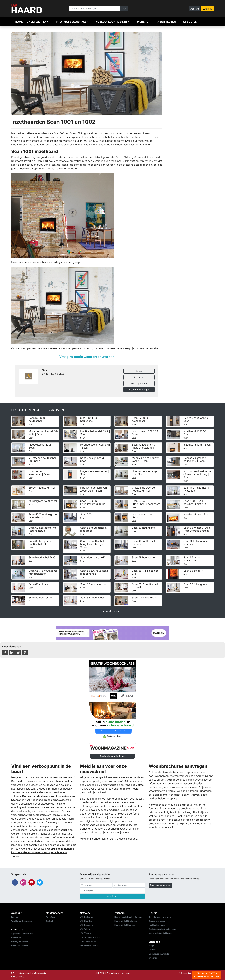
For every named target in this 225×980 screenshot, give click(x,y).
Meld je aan (112, 896)
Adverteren (51, 917)
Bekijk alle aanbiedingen (112, 756)
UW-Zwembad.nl (88, 941)
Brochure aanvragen (139, 390)
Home (19, 22)
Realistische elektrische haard (162, 929)
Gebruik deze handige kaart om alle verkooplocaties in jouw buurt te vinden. (43, 852)
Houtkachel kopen (157, 925)
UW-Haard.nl (86, 921)
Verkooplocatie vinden (113, 22)
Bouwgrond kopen (157, 921)
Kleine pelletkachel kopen (160, 933)
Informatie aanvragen (72, 22)
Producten (139, 377)
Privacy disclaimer (20, 942)
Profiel (139, 371)
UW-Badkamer (87, 917)
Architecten (167, 22)
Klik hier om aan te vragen (207, 975)
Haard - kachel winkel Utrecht (128, 917)
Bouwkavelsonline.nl (89, 945)
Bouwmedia (40, 973)
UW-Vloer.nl (86, 933)
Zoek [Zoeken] (124, 9)
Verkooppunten (139, 383)
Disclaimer (16, 938)
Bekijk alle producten (113, 611)
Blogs (151, 946)
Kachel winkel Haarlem (125, 925)
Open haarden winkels (159, 954)
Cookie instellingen (20, 946)
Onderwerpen (37, 22)
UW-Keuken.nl (87, 925)
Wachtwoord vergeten (21, 921)
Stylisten (190, 22)
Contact (49, 921)
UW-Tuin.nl (85, 929)
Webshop (144, 22)
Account (195, 9)
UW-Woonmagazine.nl (90, 937)
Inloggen (15, 917)
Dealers (152, 950)
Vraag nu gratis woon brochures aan (87, 357)
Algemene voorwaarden (22, 933)
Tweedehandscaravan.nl (160, 917)
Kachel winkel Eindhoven (125, 921)
